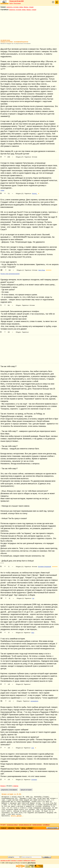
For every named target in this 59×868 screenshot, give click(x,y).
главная (3, 828)
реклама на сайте (5, 860)
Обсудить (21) (20, 194)
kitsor (33, 633)
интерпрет (34, 780)
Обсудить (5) (19, 633)
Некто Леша (42, 270)
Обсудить (18, 305)
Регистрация (17, 3)
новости (33, 860)
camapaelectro (34, 701)
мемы (21, 7)
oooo (33, 748)
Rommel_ (35, 194)
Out (33, 598)
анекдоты (10, 7)
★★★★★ (49, 270)
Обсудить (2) (19, 748)
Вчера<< (3, 786)
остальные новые (12, 825)
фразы (26, 7)
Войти (11, 3)
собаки (2, 190)
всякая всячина (37, 825)
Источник (35, 157)
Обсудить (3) (20, 598)
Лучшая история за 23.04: (12, 794)
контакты (14, 860)
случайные (46, 825)
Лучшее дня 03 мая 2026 (17, 1)
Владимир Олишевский (45, 567)
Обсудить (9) (19, 684)
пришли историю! (52, 828)
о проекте (20, 860)
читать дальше (17, 816)
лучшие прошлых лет (25, 825)
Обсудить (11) (20, 567)
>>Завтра (15, 786)
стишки (31, 7)
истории (16, 7)
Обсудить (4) (20, 270)
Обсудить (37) (20, 157)
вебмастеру (27, 860)
